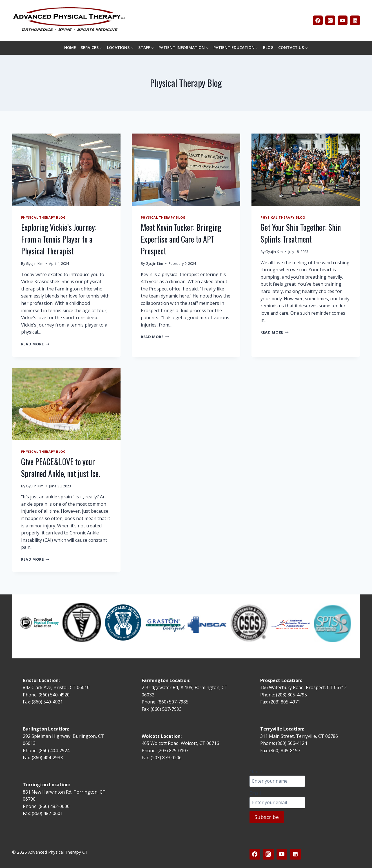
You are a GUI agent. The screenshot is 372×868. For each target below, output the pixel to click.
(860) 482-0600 (54, 806)
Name (256, 772)
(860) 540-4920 (54, 695)
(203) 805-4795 (291, 695)
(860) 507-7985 (173, 702)
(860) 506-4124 (291, 743)
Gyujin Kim (35, 263)
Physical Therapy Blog (44, 217)
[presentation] (66, 170)
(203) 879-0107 (173, 751)
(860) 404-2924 (54, 751)
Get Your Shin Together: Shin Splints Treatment (301, 233)
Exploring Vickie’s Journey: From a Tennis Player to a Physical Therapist (59, 239)
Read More (35, 344)
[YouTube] (343, 20)
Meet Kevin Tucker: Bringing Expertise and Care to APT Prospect (181, 239)
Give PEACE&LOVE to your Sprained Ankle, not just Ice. (61, 468)
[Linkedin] (355, 20)
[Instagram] (330, 20)
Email (255, 793)
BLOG (268, 47)
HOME (70, 47)
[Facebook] (318, 20)
